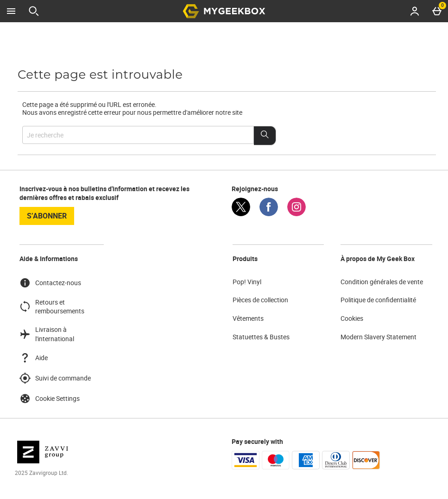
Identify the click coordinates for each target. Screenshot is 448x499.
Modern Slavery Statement (379, 337)
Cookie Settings (50, 399)
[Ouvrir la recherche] (34, 11)
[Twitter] (241, 214)
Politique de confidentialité (378, 300)
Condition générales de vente (382, 282)
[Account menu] (415, 11)
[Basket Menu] (437, 11)
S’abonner (47, 216)
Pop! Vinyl (247, 282)
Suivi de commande (55, 378)
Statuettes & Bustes (261, 337)
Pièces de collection (260, 300)
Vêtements (248, 318)
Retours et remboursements (52, 307)
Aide (34, 358)
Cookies (352, 318)
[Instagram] (297, 214)
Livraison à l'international (47, 334)
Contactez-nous (50, 283)
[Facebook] (269, 214)
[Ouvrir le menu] (11, 11)
